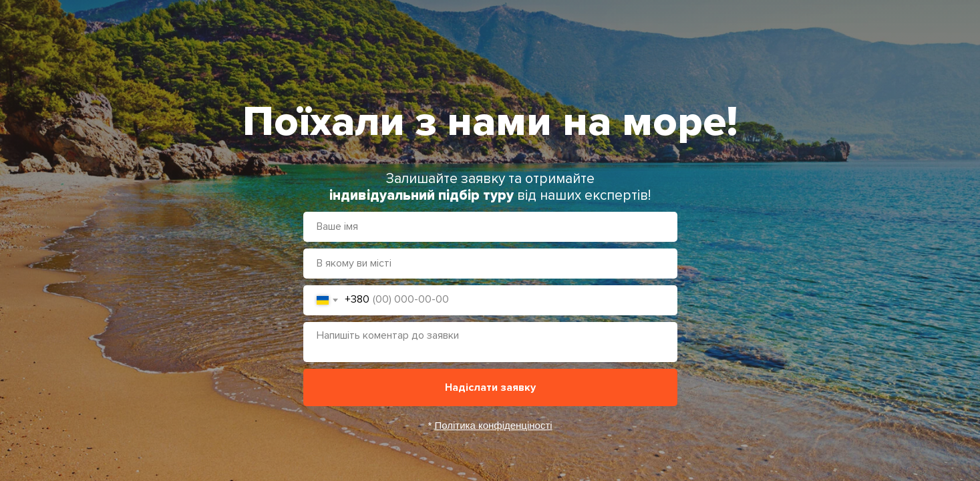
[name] (490, 227)
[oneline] (490, 264)
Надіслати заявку (490, 387)
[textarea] (490, 342)
